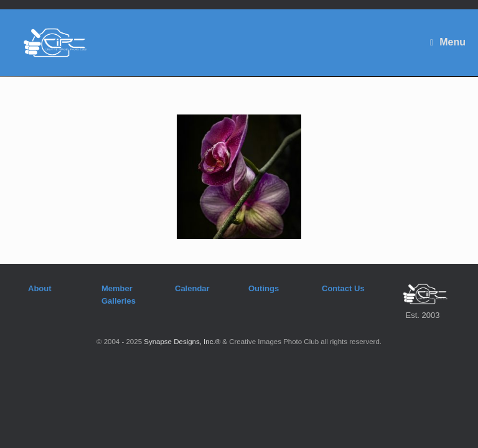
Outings (264, 288)
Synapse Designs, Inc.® (182, 342)
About (40, 288)
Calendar (192, 288)
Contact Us (343, 288)
